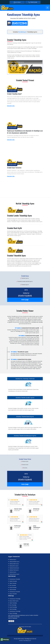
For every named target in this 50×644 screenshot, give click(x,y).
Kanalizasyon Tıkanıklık (15, 579)
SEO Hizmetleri (28, 627)
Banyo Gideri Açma (14, 601)
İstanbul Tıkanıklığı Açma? (14, 94)
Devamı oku (11, 106)
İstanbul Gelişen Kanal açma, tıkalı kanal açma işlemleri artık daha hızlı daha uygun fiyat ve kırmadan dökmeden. (25, 428)
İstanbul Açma (13, 560)
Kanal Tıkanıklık (13, 587)
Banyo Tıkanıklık (13, 594)
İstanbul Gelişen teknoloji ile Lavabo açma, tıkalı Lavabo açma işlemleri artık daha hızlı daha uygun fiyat (23, 409)
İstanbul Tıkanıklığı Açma (25, 641)
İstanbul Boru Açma (14, 566)
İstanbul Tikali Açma (14, 570)
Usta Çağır (25, 300)
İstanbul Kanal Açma (14, 568)
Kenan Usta (18, 509)
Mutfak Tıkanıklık (13, 581)
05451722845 (25, 296)
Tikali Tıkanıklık (13, 590)
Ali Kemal (36, 509)
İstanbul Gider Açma (14, 564)
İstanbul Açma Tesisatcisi (14, 168)
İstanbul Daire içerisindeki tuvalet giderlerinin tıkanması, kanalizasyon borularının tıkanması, (23, 390)
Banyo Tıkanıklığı (13, 613)
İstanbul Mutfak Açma (14, 562)
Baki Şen (26, 544)
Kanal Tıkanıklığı (13, 607)
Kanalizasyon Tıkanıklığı (15, 599)
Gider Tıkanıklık (13, 583)
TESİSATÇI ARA (33, 2)
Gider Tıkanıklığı (13, 603)
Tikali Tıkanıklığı (13, 609)
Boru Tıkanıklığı (13, 605)
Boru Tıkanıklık (13, 585)
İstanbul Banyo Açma (14, 574)
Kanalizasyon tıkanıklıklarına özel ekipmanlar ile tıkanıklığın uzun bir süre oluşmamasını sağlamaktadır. (25, 132)
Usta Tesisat (17, 2)
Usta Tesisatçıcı (37, 527)
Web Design (22, 627)
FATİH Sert (17, 526)
